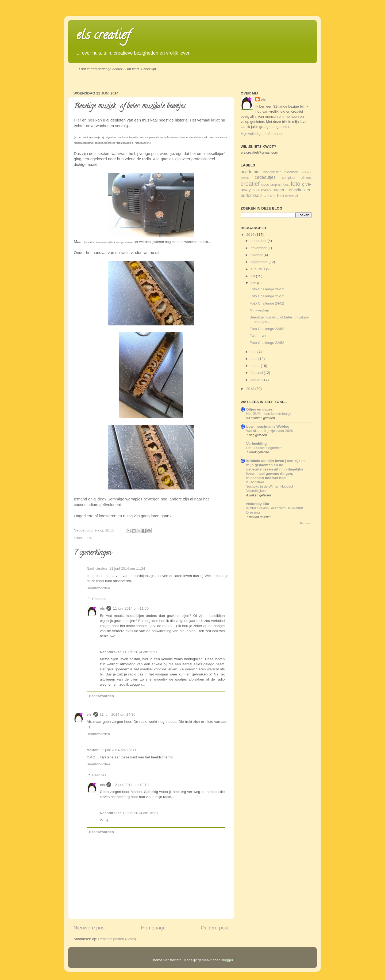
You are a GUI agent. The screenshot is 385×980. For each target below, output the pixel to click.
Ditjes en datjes (259, 409)
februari (257, 373)
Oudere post (215, 928)
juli (253, 276)
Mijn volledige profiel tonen (262, 134)
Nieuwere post (90, 928)
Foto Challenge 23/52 (267, 329)
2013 (251, 389)
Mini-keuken (259, 310)
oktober (257, 255)
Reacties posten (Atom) (117, 939)
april (254, 359)
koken (266, 190)
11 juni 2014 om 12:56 (140, 652)
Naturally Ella (258, 504)
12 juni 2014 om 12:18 (131, 785)
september (260, 262)
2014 (251, 235)
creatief (250, 184)
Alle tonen (305, 523)
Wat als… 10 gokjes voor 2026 (269, 431)
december (259, 241)
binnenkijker (272, 172)
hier (91, 120)
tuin (89, 538)
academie (250, 172)
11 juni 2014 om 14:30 (118, 714)
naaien (279, 190)
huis (256, 190)
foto (295, 184)
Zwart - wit (258, 336)
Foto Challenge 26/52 (267, 289)
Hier (77, 120)
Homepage (153, 928)
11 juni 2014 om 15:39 (118, 750)
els (103, 608)
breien (245, 178)
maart (256, 366)
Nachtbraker (97, 569)
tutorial (290, 196)
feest (286, 185)
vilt (297, 196)
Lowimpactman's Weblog (268, 426)
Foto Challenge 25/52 (267, 296)
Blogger (227, 960)
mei (254, 352)
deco (265, 185)
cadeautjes (265, 177)
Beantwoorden (98, 588)
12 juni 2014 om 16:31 (140, 813)
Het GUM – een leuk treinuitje (269, 414)
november (259, 248)
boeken (307, 172)
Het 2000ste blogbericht (264, 448)
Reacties (99, 599)
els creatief (103, 36)
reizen (272, 196)
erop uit (276, 185)
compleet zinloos (297, 178)
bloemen (291, 172)
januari (256, 380)
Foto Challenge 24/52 (267, 303)
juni (254, 283)
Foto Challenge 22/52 (267, 343)
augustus (258, 269)
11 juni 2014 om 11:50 (131, 608)
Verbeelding (257, 444)
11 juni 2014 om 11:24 (127, 569)
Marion (93, 750)
